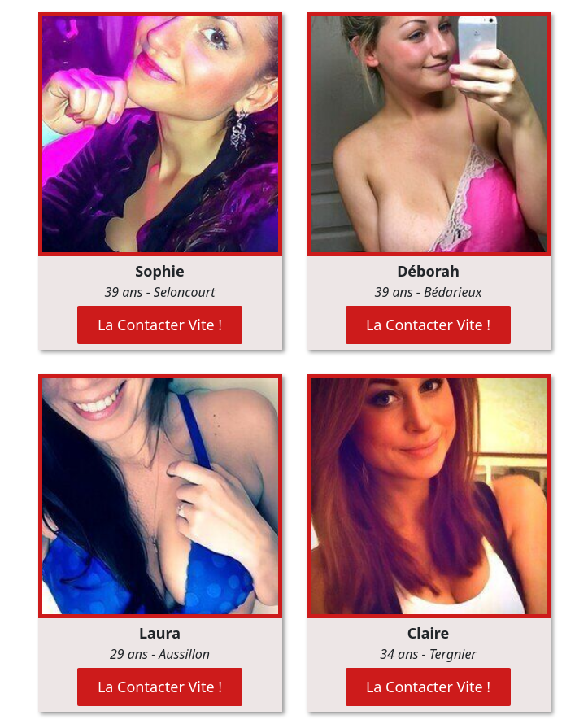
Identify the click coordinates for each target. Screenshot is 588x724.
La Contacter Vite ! (160, 325)
